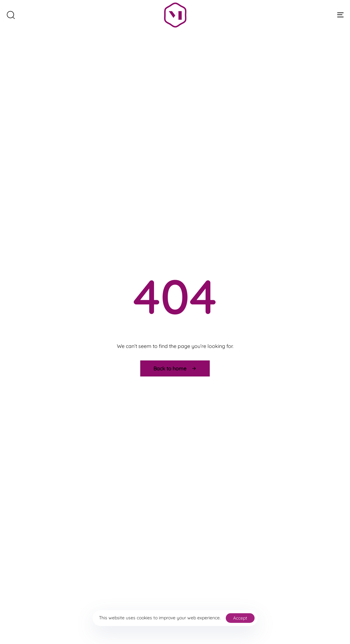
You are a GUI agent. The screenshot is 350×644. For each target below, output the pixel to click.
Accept (240, 618)
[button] (11, 15)
